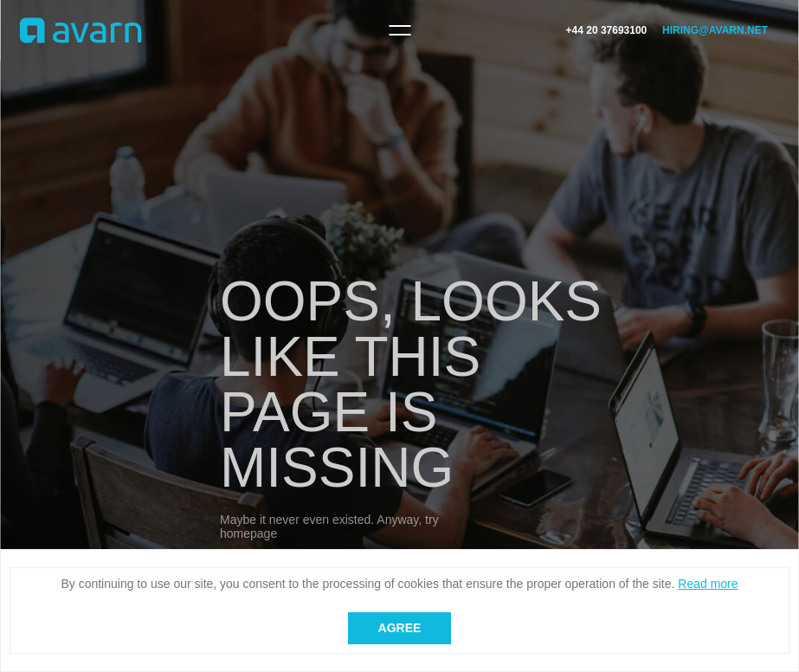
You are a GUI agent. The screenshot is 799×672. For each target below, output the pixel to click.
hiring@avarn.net (715, 30)
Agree (400, 628)
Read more (708, 584)
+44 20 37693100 (607, 30)
